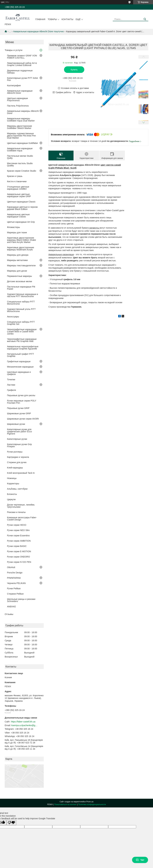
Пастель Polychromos (18, 106)
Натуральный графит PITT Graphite (20, 355)
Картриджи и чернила (18, 457)
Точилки (11, 379)
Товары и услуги (14, 50)
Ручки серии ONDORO (19, 557)
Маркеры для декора (18, 255)
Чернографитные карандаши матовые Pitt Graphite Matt (22, 340)
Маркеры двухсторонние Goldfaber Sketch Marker (20, 127)
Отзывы (9, 614)
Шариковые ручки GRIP (19, 413)
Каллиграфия (14, 85)
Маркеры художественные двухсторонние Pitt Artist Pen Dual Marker (21, 136)
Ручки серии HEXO (17, 525)
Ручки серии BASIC (17, 546)
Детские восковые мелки (20, 281)
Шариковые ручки (16, 424)
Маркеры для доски (17, 271)
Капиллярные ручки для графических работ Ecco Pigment (19, 432)
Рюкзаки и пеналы (16, 512)
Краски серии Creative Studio (22, 171)
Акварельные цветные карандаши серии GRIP (19, 195)
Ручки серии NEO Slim (18, 530)
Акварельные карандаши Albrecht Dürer (20, 92)
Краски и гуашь (15, 176)
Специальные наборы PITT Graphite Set (21, 323)
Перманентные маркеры (19, 276)
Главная (40, 19)
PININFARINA (14, 578)
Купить (74, 70)
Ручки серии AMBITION (19, 541)
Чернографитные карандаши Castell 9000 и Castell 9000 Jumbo (22, 332)
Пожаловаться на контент (65, 804)
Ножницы (12, 478)
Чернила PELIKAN (16, 583)
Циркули (11, 499)
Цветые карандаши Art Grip (21, 222)
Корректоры (13, 484)
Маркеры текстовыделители (21, 266)
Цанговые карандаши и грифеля (19, 373)
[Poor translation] (11, 823)
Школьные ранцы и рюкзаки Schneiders (21, 600)
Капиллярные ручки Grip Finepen (19, 445)
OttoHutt (11, 567)
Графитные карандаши (19, 361)
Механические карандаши (20, 367)
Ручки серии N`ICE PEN (19, 562)
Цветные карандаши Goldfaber (23, 143)
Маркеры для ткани (17, 232)
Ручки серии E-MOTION (19, 551)
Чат (140, 860)
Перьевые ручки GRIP (18, 408)
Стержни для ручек (17, 462)
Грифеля (11, 390)
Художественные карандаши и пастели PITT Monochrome (22, 295)
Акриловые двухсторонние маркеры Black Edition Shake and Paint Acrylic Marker (22, 240)
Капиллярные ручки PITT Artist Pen (22, 79)
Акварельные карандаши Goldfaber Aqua (20, 149)
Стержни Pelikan (15, 594)
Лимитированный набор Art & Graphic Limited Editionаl (22, 64)
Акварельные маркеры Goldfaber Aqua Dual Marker (21, 120)
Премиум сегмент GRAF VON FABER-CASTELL (22, 57)
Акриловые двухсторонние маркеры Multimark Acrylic (21, 249)
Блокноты (12, 494)
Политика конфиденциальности (92, 804)
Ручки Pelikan (14, 588)
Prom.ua (90, 802)
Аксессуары (13, 317)
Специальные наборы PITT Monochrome (21, 303)
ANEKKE (11, 607)
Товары (52, 19)
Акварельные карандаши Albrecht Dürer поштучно (39, 31)
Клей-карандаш (15, 468)
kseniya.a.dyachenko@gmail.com (25, 725)
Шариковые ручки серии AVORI (23, 419)
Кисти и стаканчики (17, 181)
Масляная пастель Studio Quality (20, 164)
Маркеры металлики (17, 260)
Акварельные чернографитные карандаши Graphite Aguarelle (23, 348)
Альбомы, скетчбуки (17, 489)
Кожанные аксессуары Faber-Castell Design (22, 519)
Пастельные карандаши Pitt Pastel (21, 288)
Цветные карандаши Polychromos (17, 99)
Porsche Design (15, 573)
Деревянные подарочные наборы (20, 72)
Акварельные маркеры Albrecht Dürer (23, 112)
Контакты (67, 19)
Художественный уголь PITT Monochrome (21, 310)
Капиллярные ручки (17, 439)
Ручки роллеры (15, 452)
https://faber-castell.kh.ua (23, 722)
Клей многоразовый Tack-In (21, 473)
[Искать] (145, 19)
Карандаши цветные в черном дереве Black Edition (22, 208)
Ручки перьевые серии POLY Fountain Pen (22, 402)
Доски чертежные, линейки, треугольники (21, 506)
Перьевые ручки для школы (21, 395)
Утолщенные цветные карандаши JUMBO (18, 188)
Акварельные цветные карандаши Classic (18, 216)
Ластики (11, 385)
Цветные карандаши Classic (21, 202)
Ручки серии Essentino (18, 536)
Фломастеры (14, 227)
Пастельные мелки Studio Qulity (20, 157)
